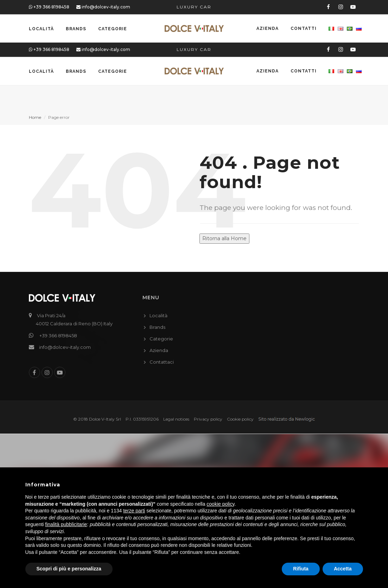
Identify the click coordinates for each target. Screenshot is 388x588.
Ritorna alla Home (224, 238)
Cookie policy (240, 419)
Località (41, 29)
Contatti (304, 29)
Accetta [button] (343, 569)
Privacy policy (208, 419)
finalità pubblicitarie (66, 524)
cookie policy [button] (220, 504)
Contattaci (162, 362)
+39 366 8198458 (49, 7)
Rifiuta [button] (301, 569)
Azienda (268, 29)
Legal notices (176, 419)
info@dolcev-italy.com (103, 7)
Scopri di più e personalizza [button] (69, 569)
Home (35, 117)
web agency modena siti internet (287, 419)
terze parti (134, 511)
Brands (76, 29)
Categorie (113, 29)
